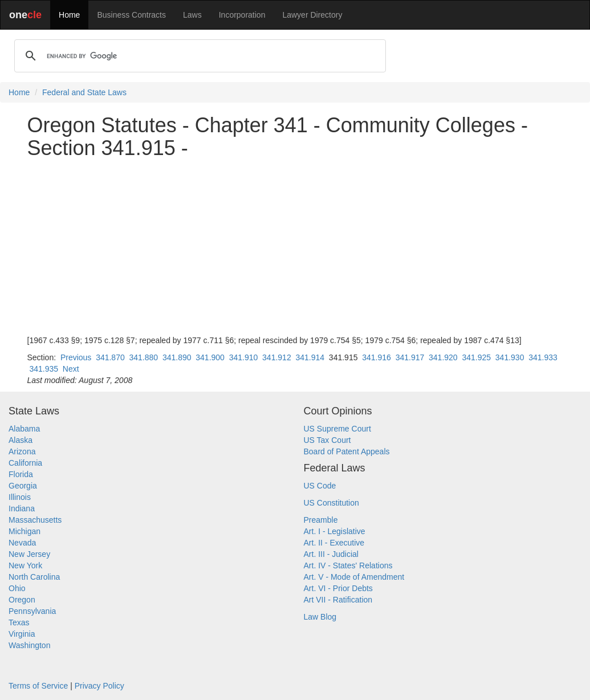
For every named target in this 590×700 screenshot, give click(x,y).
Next (71, 369)
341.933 (543, 357)
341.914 (310, 357)
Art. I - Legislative (335, 531)
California (25, 463)
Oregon (22, 600)
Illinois (20, 497)
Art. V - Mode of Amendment (354, 577)
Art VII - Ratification (338, 600)
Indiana (22, 508)
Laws (192, 15)
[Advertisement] (295, 247)
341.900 (210, 357)
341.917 (410, 357)
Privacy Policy (99, 686)
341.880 (144, 357)
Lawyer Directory (312, 15)
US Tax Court (327, 440)
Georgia (23, 486)
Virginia (22, 634)
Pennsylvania (32, 611)
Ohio (17, 588)
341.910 (244, 357)
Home (69, 15)
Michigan (25, 531)
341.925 (476, 357)
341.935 (44, 369)
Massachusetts (35, 520)
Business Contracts (131, 15)
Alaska (21, 440)
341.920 (443, 357)
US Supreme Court (337, 429)
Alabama (24, 429)
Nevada (22, 543)
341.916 (377, 357)
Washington (29, 645)
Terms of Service (38, 686)
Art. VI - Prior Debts (338, 588)
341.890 (177, 357)
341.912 (277, 357)
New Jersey (29, 554)
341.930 (510, 357)
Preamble (321, 520)
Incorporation (242, 15)
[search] (198, 56)
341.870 (110, 357)
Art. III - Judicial (331, 554)
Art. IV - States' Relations (348, 565)
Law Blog (320, 617)
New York (25, 565)
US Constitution (331, 503)
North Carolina (34, 577)
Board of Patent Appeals (347, 451)
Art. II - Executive (334, 543)
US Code (320, 486)
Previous (76, 357)
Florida (21, 474)
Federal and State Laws (84, 92)
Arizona (22, 451)
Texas (19, 622)
